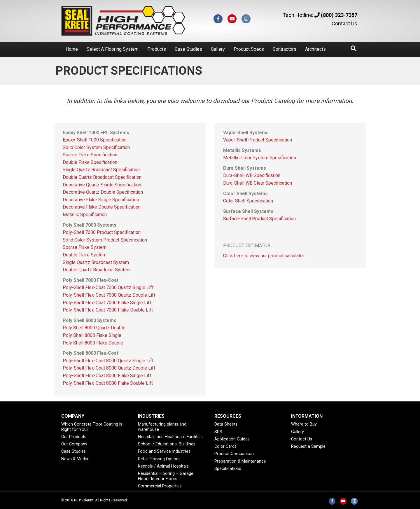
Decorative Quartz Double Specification (103, 192)
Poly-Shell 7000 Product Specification (102, 232)
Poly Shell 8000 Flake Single (92, 335)
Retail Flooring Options (159, 459)
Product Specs (249, 49)
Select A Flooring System (113, 49)
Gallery (218, 49)
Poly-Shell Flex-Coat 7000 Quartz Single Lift (108, 287)
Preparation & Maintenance (240, 461)
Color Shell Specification (248, 201)
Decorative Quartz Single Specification (102, 185)
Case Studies (188, 49)
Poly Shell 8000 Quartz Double (94, 328)
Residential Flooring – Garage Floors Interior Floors (166, 476)
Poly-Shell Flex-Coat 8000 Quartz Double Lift (109, 368)
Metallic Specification (85, 215)
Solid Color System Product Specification (105, 240)
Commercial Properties (160, 486)
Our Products (74, 437)
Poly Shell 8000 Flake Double (93, 343)
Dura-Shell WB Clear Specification (258, 183)
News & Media (75, 459)
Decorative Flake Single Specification (101, 200)
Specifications (228, 469)
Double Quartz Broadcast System (97, 270)
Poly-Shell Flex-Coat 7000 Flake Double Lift (108, 310)
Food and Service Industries (164, 451)
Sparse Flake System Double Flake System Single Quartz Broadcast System (96, 255)
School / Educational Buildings (167, 444)
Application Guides (232, 439)
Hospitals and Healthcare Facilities (170, 437)
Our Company (74, 444)
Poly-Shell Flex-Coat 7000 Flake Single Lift (107, 303)
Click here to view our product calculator (264, 256)
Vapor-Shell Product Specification (258, 140)
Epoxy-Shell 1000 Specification (95, 140)
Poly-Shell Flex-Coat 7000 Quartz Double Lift (109, 295)
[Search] (353, 48)
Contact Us (344, 23)
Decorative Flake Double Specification (102, 207)
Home (72, 49)
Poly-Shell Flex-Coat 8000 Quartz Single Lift (108, 361)
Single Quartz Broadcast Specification (101, 170)
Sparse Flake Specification (90, 155)
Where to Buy (304, 424)
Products (157, 49)
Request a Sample (308, 446)
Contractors (285, 49)
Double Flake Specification (90, 162)
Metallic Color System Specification (260, 158)
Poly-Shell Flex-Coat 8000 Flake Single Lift (107, 376)
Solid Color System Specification (96, 147)
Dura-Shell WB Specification (252, 175)
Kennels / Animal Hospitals (163, 466)
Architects (315, 49)
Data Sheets (226, 424)
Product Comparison (234, 454)
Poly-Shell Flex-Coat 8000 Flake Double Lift (108, 383)
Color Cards (225, 446)
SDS (218, 432)
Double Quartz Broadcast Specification (102, 177)
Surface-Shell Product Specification (259, 219)
